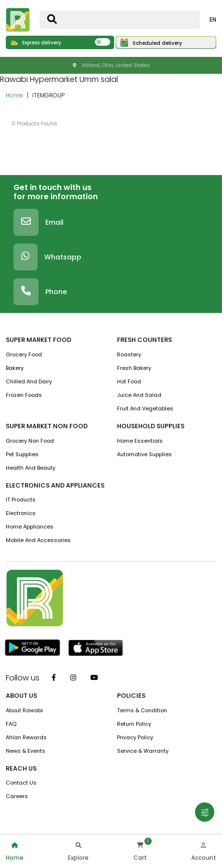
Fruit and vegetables (145, 408)
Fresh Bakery (134, 368)
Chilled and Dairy (29, 381)
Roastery (129, 354)
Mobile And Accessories (38, 540)
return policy (134, 724)
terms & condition (142, 710)
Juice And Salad (139, 395)
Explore (78, 850)
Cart (140, 850)
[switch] (103, 42)
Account (204, 850)
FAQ (11, 724)
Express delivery (35, 43)
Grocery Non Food (30, 441)
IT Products (21, 500)
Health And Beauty (31, 468)
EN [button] (213, 20)
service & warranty (143, 751)
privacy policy (135, 737)
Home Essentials (140, 441)
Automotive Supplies (144, 454)
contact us (21, 783)
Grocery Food (24, 354)
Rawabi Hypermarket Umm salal (59, 79)
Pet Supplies (22, 454)
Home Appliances (30, 527)
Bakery (15, 368)
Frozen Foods (24, 395)
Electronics (21, 513)
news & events (26, 751)
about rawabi (24, 710)
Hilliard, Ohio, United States (111, 65)
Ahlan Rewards (26, 737)
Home (14, 95)
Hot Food (129, 381)
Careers (17, 796)
